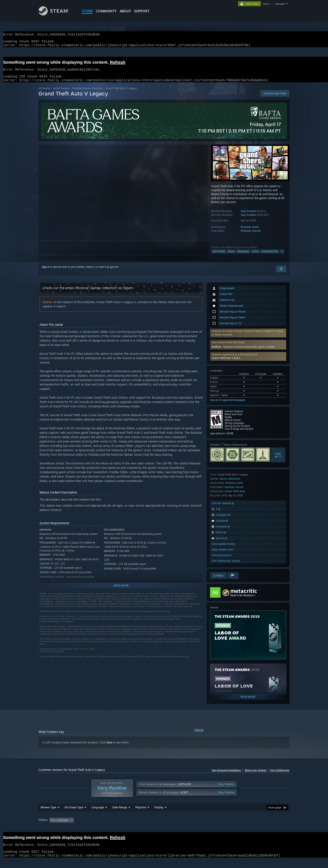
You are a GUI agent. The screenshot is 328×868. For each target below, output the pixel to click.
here (109, 747)
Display (159, 815)
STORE (87, 11)
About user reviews (256, 775)
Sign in (46, 272)
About (125, 11)
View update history (223, 549)
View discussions (222, 560)
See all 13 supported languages (228, 405)
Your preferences (280, 775)
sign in (266, 4)
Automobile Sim (270, 256)
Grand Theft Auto (235, 496)
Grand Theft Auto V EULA (226, 363)
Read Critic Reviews (242, 600)
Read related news (223, 555)
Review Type (48, 815)
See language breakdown (226, 775)
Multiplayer (243, 256)
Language (98, 815)
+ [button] (282, 256)
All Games (44, 93)
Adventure (234, 484)
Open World (219, 256)
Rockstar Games (251, 236)
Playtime (141, 815)
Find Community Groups (226, 566)
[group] (164, 828)
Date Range (120, 815)
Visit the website (223, 508)
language (280, 4)
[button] (248, 361)
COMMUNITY (106, 11)
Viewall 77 (278, 460)
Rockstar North (250, 232)
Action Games (61, 93)
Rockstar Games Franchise (88, 93)
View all (199, 735)
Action (231, 256)
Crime (255, 256)
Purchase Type (74, 815)
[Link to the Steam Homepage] (57, 14)
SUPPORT (142, 11)
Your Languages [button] (60, 828)
